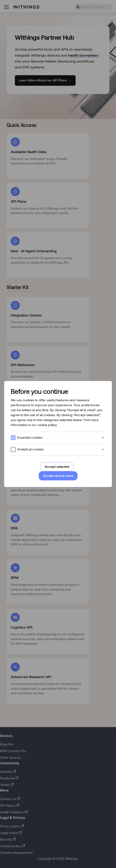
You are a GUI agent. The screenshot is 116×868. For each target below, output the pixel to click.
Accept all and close (58, 476)
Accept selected (57, 467)
